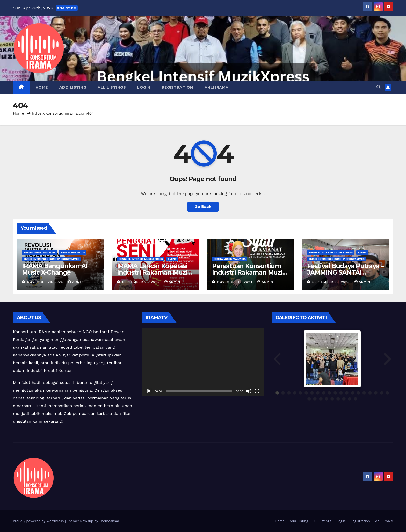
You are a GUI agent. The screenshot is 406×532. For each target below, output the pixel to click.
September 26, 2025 (142, 282)
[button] (379, 87)
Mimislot (22, 382)
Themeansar (109, 521)
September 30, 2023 (332, 282)
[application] (203, 362)
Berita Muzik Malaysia (40, 252)
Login (144, 87)
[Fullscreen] (257, 391)
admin (76, 282)
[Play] (149, 391)
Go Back (203, 207)
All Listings (112, 87)
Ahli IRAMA (217, 87)
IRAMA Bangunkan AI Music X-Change (55, 269)
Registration (177, 87)
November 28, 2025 (46, 282)
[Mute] (249, 391)
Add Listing (73, 87)
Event (172, 259)
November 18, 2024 (235, 282)
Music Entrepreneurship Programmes (52, 259)
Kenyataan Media (73, 252)
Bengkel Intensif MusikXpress (141, 259)
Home (42, 87)
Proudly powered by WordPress (39, 521)
